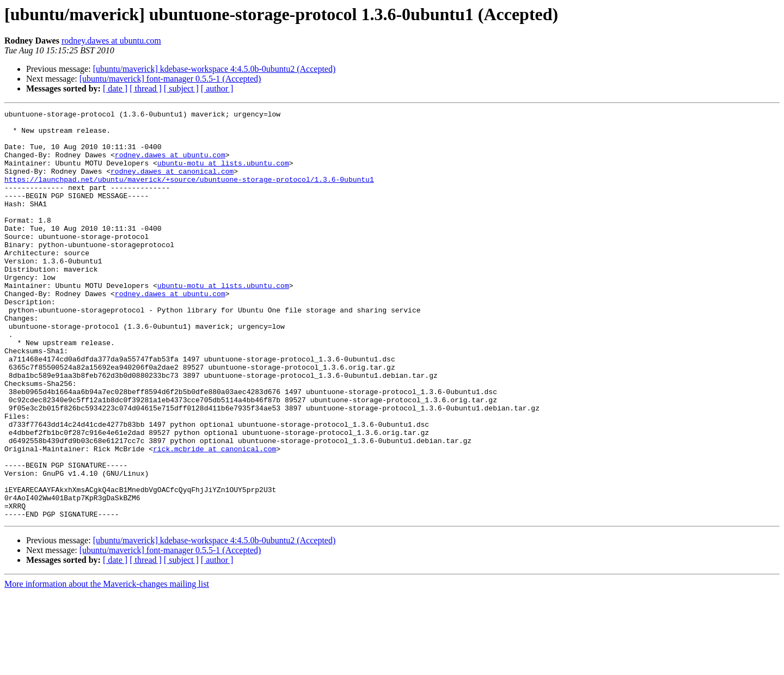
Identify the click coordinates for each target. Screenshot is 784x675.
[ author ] (217, 88)
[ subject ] (181, 88)
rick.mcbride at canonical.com (215, 517)
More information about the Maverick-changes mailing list (107, 665)
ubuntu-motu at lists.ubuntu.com (223, 174)
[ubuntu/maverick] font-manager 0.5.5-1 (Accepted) (170, 79)
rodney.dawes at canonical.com (172, 184)
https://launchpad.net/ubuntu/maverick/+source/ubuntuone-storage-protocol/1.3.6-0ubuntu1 (189, 194)
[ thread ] (146, 88)
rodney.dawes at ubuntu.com (111, 41)
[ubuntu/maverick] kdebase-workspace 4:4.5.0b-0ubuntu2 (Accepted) (215, 69)
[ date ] (115, 88)
